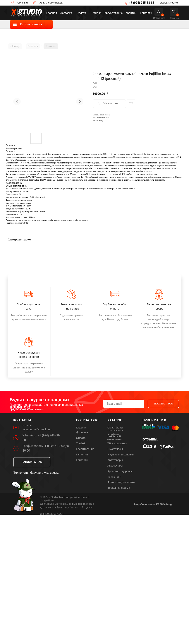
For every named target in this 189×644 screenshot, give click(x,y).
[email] (124, 404)
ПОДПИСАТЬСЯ (163, 404)
